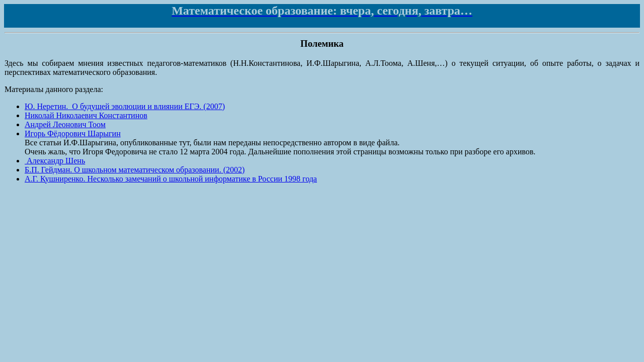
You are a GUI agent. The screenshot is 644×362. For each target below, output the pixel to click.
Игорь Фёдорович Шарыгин (73, 133)
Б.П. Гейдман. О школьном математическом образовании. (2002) (135, 170)
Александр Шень (55, 161)
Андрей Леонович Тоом (65, 124)
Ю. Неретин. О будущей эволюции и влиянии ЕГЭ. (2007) (125, 106)
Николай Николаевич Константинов (86, 115)
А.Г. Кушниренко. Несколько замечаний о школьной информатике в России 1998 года (171, 179)
